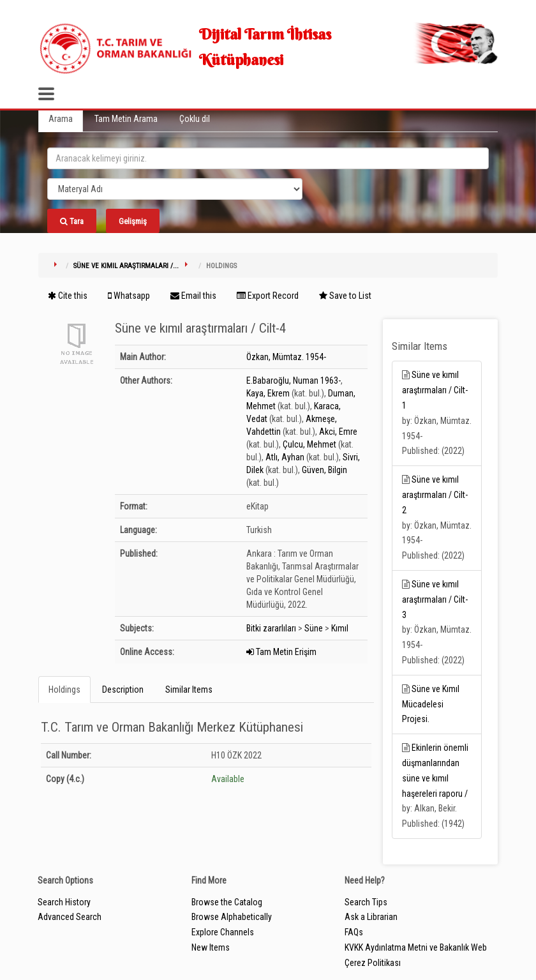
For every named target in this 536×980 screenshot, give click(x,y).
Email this (193, 296)
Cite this (68, 296)
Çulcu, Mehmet (309, 444)
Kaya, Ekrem (268, 393)
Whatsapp (129, 296)
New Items (211, 947)
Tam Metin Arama (126, 119)
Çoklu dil (195, 119)
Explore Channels (223, 932)
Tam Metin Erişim (281, 652)
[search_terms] (268, 158)
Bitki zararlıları (271, 628)
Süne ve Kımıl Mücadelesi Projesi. (431, 704)
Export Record (268, 296)
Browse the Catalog (227, 902)
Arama (61, 119)
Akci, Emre (338, 432)
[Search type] (175, 189)
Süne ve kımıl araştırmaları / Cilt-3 (435, 599)
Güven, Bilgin (324, 470)
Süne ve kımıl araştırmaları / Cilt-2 (435, 495)
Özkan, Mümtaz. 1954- (286, 357)
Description (123, 690)
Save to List (345, 296)
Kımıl (340, 628)
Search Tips (366, 902)
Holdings (64, 690)
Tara (72, 221)
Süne (314, 628)
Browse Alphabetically (232, 917)
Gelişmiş (133, 221)
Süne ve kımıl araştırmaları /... (126, 266)
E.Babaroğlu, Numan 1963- (294, 381)
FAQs (354, 932)
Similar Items (189, 690)
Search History (64, 902)
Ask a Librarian (371, 917)
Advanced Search (70, 917)
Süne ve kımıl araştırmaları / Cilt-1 (435, 390)
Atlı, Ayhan (285, 457)
